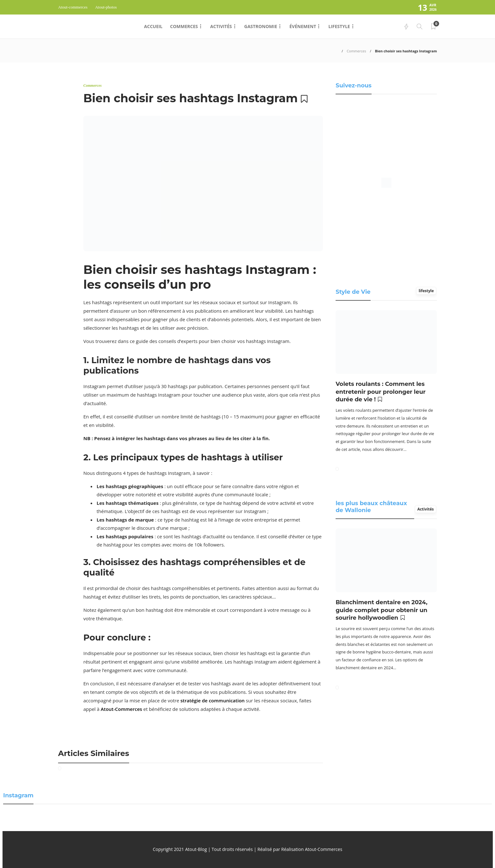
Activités (221, 26)
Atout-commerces (73, 7)
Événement (303, 26)
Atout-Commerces (121, 709)
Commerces (184, 26)
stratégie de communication (213, 700)
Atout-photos (106, 7)
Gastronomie (261, 26)
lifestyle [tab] (426, 291)
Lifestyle (339, 26)
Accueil (153, 26)
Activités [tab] (426, 509)
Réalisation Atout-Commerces (312, 849)
